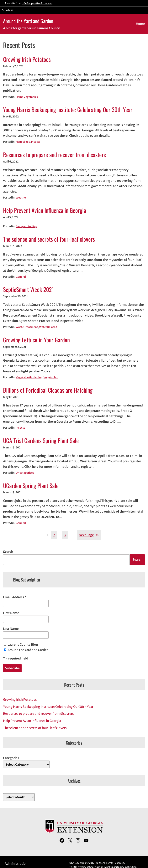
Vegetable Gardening (29, 377)
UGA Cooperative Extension (37, 3)
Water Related (48, 327)
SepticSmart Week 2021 (29, 289)
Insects (36, 142)
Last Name (11, 629)
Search (8, 552)
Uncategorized (25, 473)
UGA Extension (78, 863)
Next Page (89, 535)
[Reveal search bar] (8, 10)
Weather (21, 198)
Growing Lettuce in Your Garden (36, 340)
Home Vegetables (27, 97)
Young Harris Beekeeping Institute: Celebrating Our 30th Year (68, 110)
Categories (11, 758)
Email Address (15, 597)
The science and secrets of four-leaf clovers (49, 239)
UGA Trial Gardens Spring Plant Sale (41, 441)
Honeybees (23, 142)
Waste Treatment (27, 327)
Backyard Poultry (26, 226)
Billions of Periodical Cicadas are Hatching (48, 390)
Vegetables (51, 377)
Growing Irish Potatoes (27, 59)
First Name (11, 613)
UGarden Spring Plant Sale (31, 486)
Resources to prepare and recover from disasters (54, 155)
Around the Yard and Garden (28, 21)
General (21, 277)
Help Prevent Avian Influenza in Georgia (45, 210)
